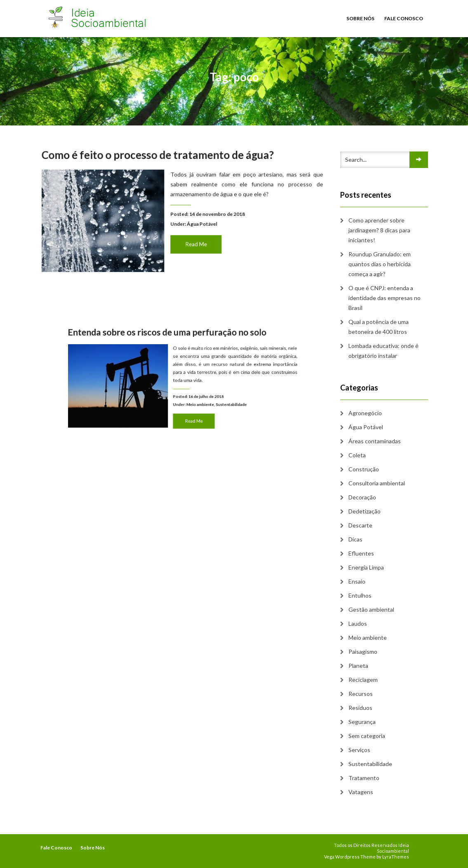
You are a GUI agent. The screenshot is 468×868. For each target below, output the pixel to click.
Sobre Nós (360, 18)
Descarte (360, 525)
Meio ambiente (197, 401)
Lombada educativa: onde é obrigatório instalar (383, 351)
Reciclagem (363, 680)
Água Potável (201, 224)
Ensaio (357, 581)
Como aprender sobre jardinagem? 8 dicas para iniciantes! (379, 230)
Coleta (357, 455)
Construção (364, 469)
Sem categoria (367, 736)
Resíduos (360, 708)
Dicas (355, 539)
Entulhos (360, 595)
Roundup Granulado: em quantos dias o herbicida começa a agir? (380, 264)
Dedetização (365, 511)
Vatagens (361, 792)
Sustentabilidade (222, 401)
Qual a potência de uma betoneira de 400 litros (379, 327)
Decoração (362, 497)
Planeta (358, 666)
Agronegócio (365, 413)
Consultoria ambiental (377, 483)
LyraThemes (396, 857)
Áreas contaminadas (375, 441)
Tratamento (364, 778)
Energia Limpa (366, 567)
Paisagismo (363, 652)
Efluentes (361, 553)
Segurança (362, 722)
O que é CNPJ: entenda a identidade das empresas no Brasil (385, 298)
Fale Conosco (404, 18)
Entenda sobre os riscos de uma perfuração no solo (170, 342)
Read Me (195, 243)
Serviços (359, 750)
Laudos (358, 623)
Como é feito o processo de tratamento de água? (158, 156)
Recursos (361, 694)
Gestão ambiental (371, 609)
